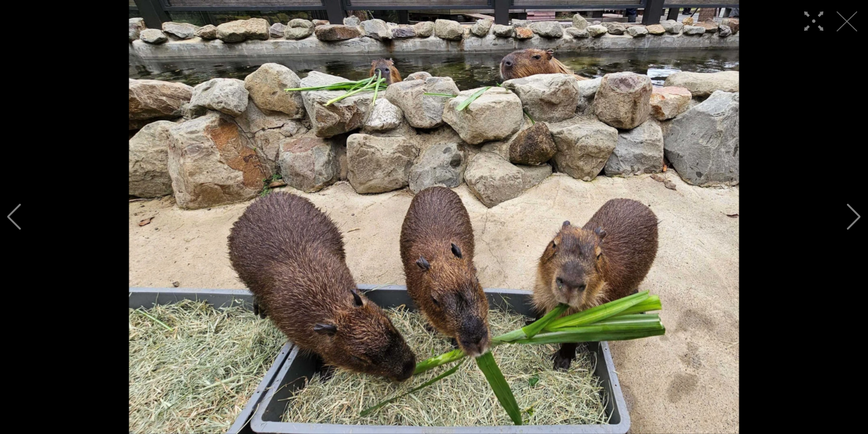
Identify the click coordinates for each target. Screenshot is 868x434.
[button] (14, 217)
